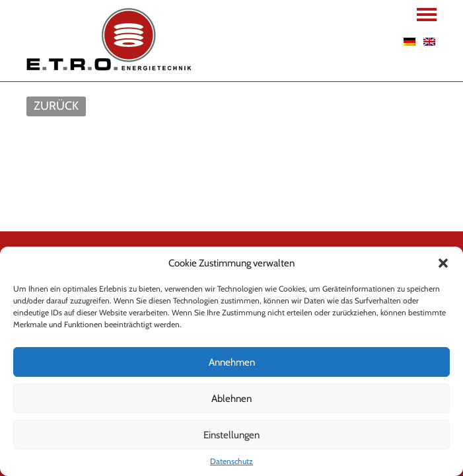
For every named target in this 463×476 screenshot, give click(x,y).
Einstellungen (231, 435)
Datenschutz (231, 461)
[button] (443, 263)
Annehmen (232, 362)
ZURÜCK (56, 105)
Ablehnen (231, 399)
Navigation (427, 15)
